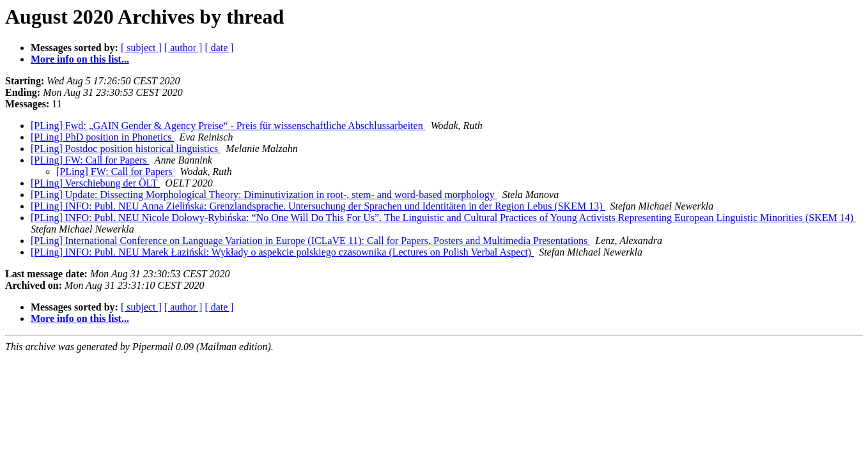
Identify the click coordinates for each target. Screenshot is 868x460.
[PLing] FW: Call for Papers (90, 160)
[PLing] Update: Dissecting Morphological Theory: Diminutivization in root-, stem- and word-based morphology (264, 195)
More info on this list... (80, 59)
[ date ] (219, 48)
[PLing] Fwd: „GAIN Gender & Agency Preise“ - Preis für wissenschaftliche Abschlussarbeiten (228, 126)
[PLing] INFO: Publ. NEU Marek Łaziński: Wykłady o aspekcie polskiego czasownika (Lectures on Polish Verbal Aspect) (282, 252)
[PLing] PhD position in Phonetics (102, 137)
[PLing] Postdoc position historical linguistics (126, 149)
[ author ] (183, 48)
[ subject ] (141, 48)
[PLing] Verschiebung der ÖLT (95, 183)
